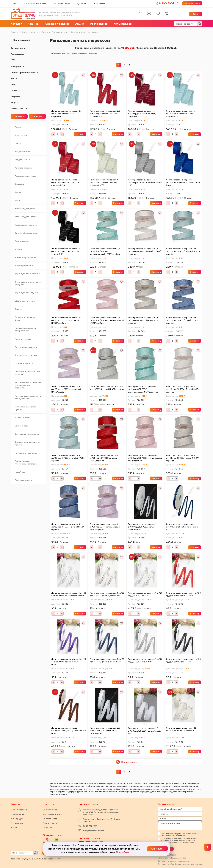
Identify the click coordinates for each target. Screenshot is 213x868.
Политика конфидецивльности (172, 858)
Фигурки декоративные (26, 355)
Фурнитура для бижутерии (28, 274)
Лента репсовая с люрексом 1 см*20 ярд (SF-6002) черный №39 (183, 660)
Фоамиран (20, 184)
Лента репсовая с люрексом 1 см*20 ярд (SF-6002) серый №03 (145, 660)
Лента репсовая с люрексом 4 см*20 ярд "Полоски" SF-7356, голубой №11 (180, 114)
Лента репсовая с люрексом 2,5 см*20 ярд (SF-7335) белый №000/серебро (144, 251)
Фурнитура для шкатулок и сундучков (28, 283)
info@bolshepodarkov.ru (94, 831)
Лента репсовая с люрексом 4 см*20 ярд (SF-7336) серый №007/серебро (182, 458)
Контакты (99, 3)
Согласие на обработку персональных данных (180, 864)
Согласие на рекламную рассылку (174, 861)
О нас (14, 3)
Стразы (18, 309)
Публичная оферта (167, 855)
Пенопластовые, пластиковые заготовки (26, 462)
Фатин (18, 192)
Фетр (17, 200)
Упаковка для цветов (25, 209)
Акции (80, 24)
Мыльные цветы (23, 418)
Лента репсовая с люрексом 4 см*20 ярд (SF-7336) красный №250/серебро (104, 458)
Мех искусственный (24, 266)
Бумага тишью (22, 241)
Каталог (16, 24)
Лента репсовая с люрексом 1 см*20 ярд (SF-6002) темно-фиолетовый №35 (69, 662)
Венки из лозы (22, 426)
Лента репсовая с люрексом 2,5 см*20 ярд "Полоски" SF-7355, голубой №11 (66, 114)
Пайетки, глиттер (23, 339)
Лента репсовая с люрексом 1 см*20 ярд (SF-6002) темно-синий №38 (107, 660)
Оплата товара (50, 823)
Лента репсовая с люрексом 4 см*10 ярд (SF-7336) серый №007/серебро (107, 388)
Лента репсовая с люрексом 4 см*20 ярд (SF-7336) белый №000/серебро (183, 389)
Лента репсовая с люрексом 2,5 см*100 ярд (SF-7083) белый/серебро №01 (105, 731)
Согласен (157, 849)
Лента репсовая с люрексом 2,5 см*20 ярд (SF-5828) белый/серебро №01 (145, 731)
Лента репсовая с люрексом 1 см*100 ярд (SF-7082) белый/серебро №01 (142, 527)
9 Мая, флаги (21, 135)
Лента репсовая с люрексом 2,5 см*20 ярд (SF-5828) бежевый (181, 729)
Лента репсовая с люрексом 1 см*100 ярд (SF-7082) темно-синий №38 (183, 527)
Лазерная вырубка (24, 363)
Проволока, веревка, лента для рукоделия (28, 397)
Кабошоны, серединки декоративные (26, 329)
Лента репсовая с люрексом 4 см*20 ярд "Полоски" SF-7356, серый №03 (145, 182)
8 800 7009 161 (90, 826)
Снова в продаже (57, 24)
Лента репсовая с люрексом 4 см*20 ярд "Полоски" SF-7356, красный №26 (66, 182)
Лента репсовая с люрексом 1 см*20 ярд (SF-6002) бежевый (145, 594)
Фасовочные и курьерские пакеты (27, 443)
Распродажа (99, 24)
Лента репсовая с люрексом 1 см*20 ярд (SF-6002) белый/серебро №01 (69, 594)
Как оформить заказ (35, 3)
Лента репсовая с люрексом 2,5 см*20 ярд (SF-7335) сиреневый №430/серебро (66, 389)
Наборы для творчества (26, 453)
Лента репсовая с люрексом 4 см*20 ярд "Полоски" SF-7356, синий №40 (183, 182)
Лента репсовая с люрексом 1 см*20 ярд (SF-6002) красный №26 (183, 594)
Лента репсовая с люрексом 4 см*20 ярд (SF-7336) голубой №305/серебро (68, 458)
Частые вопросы (51, 819)
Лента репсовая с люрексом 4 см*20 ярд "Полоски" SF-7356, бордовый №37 (142, 114)
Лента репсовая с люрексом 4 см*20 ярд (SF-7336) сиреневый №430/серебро (105, 527)
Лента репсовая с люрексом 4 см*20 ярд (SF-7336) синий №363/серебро (68, 527)
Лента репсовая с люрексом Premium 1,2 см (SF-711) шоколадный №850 (69, 731)
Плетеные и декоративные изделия (28, 373)
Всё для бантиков (23, 152)
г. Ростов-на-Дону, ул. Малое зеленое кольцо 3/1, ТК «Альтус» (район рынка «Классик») (101, 812)
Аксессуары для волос (25, 176)
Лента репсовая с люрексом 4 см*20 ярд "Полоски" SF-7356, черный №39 (66, 251)
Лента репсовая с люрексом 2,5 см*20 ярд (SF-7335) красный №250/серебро (66, 320)
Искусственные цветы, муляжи (26, 408)
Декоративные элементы (27, 434)
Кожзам (19, 249)
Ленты (18, 143)
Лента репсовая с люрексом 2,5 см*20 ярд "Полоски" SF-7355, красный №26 (105, 114)
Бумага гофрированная (26, 233)
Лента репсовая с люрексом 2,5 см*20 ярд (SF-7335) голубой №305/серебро (183, 251)
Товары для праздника (26, 225)
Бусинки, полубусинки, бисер (26, 319)
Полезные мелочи (23, 480)
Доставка (82, 3)
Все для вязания (23, 160)
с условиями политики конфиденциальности (178, 839)
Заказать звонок (192, 3)
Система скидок (61, 3)
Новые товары (17, 814)
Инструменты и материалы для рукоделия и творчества (28, 385)
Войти (196, 14)
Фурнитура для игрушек (26, 293)
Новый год (20, 472)
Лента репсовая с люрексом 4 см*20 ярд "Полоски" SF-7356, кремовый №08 (104, 182)
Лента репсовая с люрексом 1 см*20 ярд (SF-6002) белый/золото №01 (107, 594)
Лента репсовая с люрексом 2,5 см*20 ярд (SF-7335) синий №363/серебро (182, 320)
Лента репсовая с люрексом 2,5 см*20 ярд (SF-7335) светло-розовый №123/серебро (107, 320)
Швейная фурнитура (25, 301)
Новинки (34, 24)
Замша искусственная (25, 257)
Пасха (18, 127)
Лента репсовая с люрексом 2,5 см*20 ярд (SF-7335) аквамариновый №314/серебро (105, 251)
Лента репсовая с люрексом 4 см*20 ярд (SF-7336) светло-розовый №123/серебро (145, 458)
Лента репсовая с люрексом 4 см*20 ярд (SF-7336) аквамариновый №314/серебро (143, 389)
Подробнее (123, 852)
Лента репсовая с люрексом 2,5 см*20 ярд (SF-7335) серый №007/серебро (144, 320)
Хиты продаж (123, 24)
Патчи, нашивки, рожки (26, 347)
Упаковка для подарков (26, 217)
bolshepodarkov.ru (52, 859)
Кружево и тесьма (23, 168)
